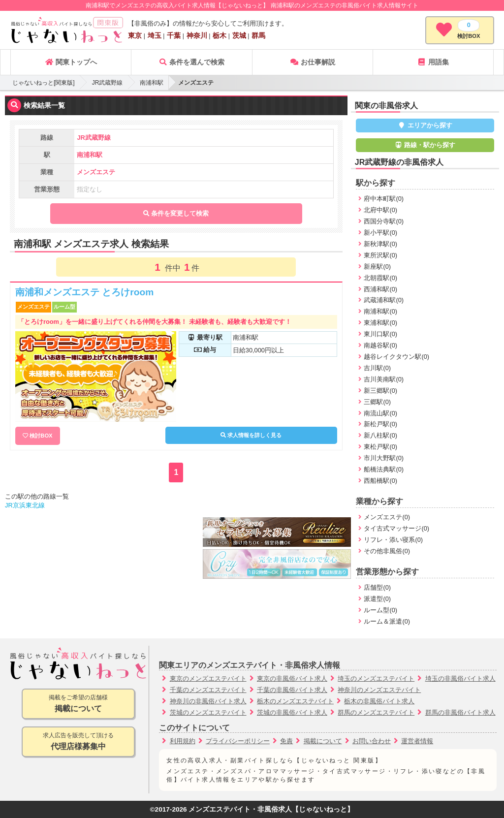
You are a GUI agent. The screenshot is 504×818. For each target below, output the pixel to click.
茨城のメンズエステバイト (208, 712)
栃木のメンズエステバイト (295, 701)
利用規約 (183, 741)
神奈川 (197, 35)
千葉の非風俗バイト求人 (292, 690)
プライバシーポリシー (238, 741)
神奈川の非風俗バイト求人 (208, 701)
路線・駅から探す (425, 145)
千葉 (174, 35)
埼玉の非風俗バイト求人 (460, 678)
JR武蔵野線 (108, 83)
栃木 (220, 35)
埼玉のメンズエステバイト (376, 678)
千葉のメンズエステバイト (208, 690)
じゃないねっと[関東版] (44, 83)
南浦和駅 (152, 83)
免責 (286, 741)
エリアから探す (425, 125)
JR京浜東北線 (25, 505)
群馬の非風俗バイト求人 (460, 712)
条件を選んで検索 (191, 62)
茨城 (239, 35)
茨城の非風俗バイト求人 (292, 712)
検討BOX (41, 436)
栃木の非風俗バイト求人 (379, 701)
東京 (135, 35)
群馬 (258, 35)
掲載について (323, 741)
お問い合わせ (372, 741)
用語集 (433, 62)
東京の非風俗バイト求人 (292, 678)
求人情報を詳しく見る (251, 435)
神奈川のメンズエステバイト (379, 690)
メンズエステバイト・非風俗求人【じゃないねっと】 (271, 809)
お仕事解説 (313, 62)
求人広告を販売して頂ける (78, 742)
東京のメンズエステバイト (208, 678)
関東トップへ (71, 62)
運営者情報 (417, 741)
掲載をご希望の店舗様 (78, 704)
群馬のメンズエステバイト (376, 712)
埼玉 (155, 35)
